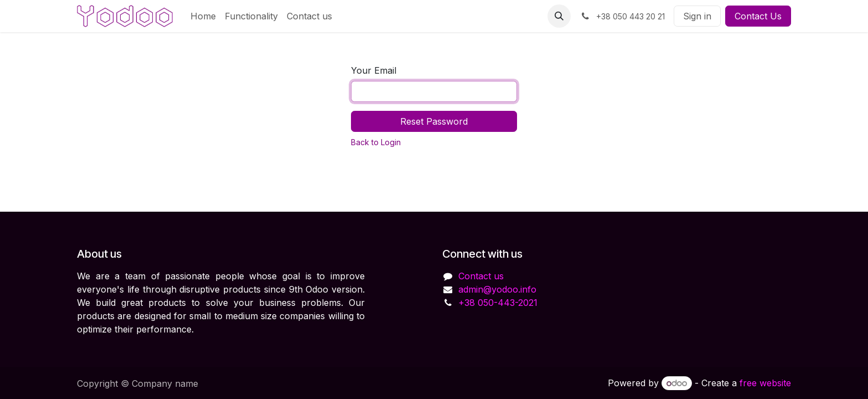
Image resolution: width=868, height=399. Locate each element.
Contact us (481, 276)
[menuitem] (203, 16)
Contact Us (758, 16)
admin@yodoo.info (497, 289)
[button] (559, 16)
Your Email (374, 70)
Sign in (697, 16)
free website (765, 383)
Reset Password (434, 121)
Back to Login (376, 142)
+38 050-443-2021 (498, 303)
